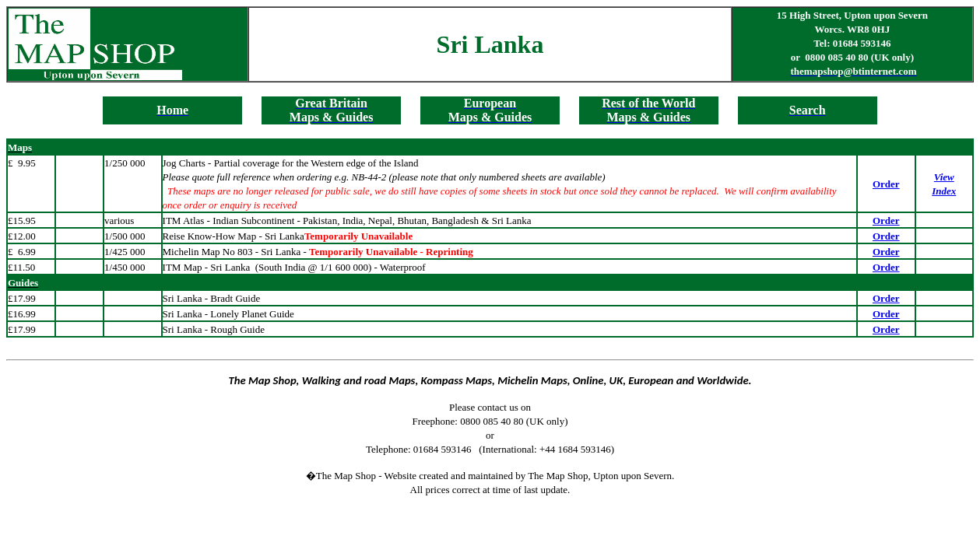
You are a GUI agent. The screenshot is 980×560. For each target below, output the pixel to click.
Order (886, 184)
